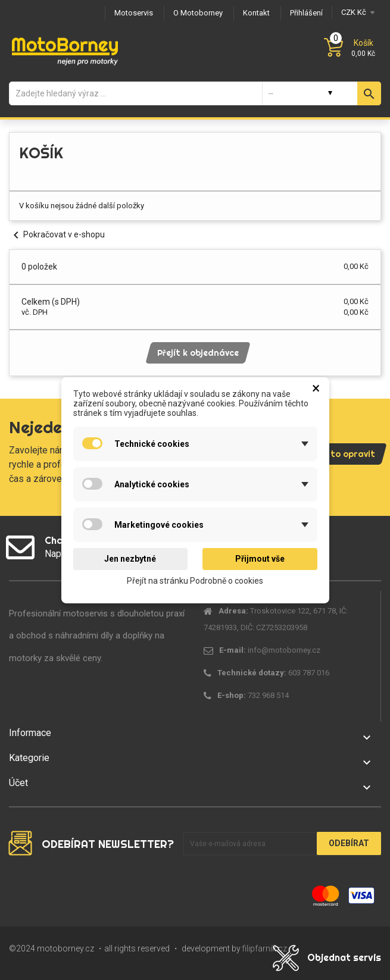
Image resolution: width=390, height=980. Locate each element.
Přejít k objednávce (198, 353)
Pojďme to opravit (336, 454)
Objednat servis (344, 957)
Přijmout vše (260, 559)
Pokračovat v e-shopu (57, 234)
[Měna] (356, 12)
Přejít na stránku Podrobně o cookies (195, 580)
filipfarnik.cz (265, 948)
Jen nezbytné (130, 559)
